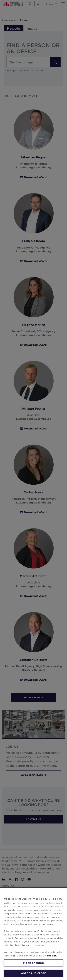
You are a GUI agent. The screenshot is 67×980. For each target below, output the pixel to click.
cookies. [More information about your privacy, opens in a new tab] (52, 973)
